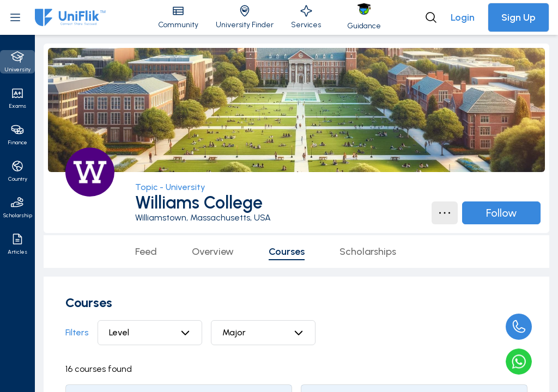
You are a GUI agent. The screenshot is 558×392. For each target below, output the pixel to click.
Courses (287, 252)
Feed (146, 252)
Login (463, 17)
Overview (213, 252)
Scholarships (368, 252)
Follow (501, 213)
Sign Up (518, 17)
